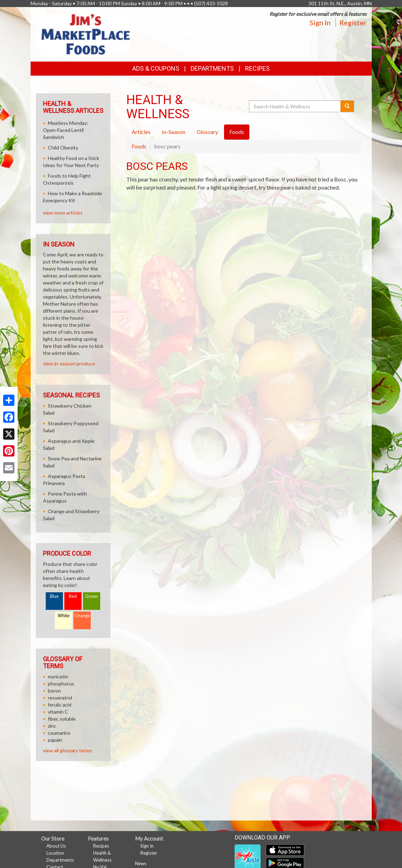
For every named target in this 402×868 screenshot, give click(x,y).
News (141, 863)
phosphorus (61, 684)
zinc (52, 726)
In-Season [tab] (174, 132)
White (64, 616)
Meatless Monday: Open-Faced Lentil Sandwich (66, 130)
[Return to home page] (86, 34)
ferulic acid (60, 705)
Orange (82, 616)
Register (353, 23)
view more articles (63, 213)
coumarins (59, 733)
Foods (139, 146)
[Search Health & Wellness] (295, 106)
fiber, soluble (62, 719)
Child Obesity (63, 148)
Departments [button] (212, 68)
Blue (54, 596)
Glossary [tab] (207, 132)
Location (55, 853)
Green (91, 596)
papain (55, 740)
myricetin (58, 676)
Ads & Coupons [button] (156, 68)
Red (73, 596)
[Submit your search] (347, 106)
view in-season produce (69, 363)
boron (54, 691)
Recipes (257, 68)
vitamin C (58, 712)
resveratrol (60, 698)
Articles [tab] (141, 132)
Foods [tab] (237, 132)
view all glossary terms (68, 750)
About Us (56, 846)
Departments (60, 860)
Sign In (320, 23)
